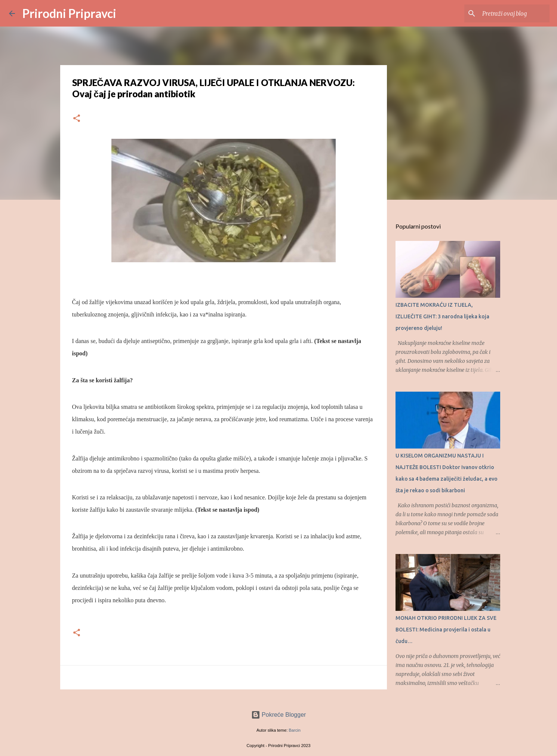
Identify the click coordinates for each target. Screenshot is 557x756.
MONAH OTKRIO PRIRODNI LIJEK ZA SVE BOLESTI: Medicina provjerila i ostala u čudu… (446, 630)
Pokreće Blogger (279, 715)
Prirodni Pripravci (69, 13)
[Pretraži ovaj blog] (510, 13)
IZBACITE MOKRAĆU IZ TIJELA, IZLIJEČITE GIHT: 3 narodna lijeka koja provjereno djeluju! (442, 316)
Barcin (295, 730)
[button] (77, 119)
